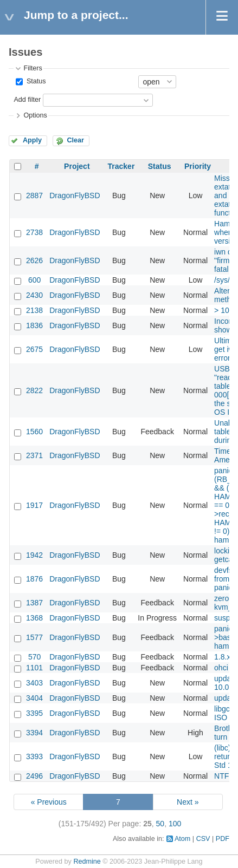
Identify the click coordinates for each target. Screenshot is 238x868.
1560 (34, 432)
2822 (34, 390)
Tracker (121, 166)
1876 (34, 579)
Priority (198, 166)
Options (35, 115)
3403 (34, 683)
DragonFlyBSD (75, 195)
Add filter (27, 100)
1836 (34, 325)
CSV (203, 839)
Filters (33, 68)
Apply (32, 140)
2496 (34, 776)
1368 (34, 618)
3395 (34, 713)
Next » (188, 802)
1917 (34, 505)
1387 (34, 603)
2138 (34, 310)
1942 (34, 555)
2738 (34, 232)
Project (77, 166)
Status (35, 81)
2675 (34, 349)
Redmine (87, 862)
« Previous (49, 802)
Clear (75, 140)
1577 (34, 637)
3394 (34, 733)
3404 (34, 698)
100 (175, 824)
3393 (34, 756)
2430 (34, 295)
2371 (34, 455)
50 (160, 824)
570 (34, 657)
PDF (223, 839)
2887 (34, 195)
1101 (34, 668)
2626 (34, 260)
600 (34, 280)
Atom (182, 839)
